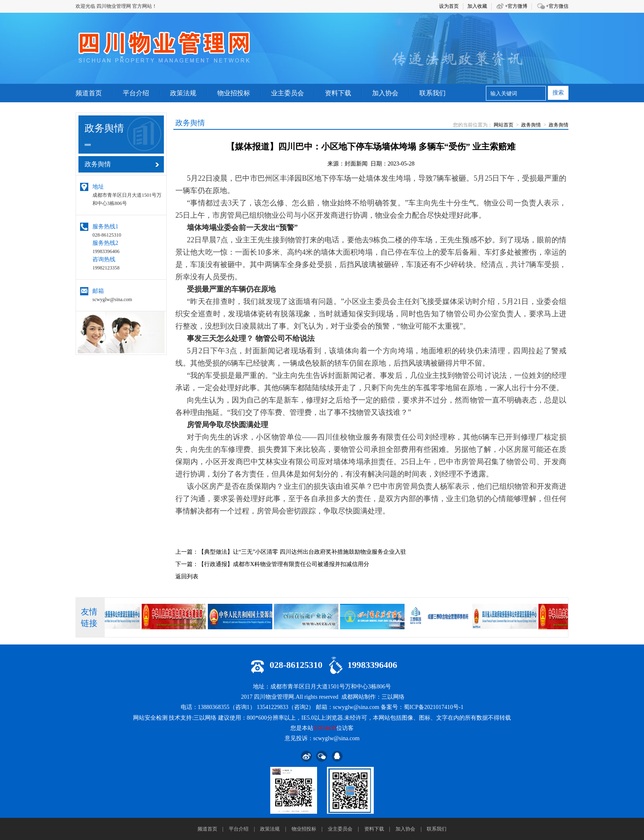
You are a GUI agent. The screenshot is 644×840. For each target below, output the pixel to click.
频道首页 (207, 829)
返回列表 (187, 576)
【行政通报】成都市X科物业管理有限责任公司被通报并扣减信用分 (284, 564)
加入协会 (405, 829)
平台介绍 (239, 829)
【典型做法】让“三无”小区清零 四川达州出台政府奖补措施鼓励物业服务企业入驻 (302, 552)
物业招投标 (304, 829)
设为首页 (449, 6)
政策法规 (270, 829)
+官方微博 (516, 6)
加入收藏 (477, 6)
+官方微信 (557, 6)
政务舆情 (531, 125)
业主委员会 (340, 829)
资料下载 (374, 829)
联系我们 (437, 829)
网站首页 (504, 125)
